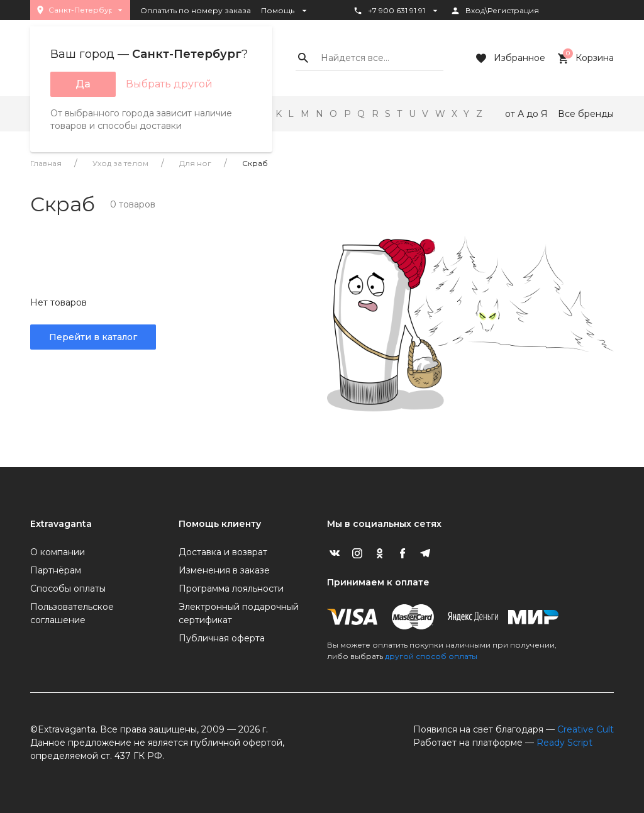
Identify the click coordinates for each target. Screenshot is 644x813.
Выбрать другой (169, 84)
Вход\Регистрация (495, 11)
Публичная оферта (222, 638)
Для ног (195, 163)
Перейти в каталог (93, 337)
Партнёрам (56, 570)
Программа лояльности (231, 589)
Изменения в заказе (224, 570)
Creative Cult (586, 729)
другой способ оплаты (431, 656)
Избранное (509, 58)
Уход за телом (120, 163)
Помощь (285, 11)
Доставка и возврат (223, 552)
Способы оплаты (68, 589)
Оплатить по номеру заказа (196, 10)
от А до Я (526, 114)
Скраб (255, 163)
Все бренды (586, 114)
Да (83, 84)
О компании (58, 552)
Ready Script (564, 743)
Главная (46, 163)
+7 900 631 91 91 (397, 11)
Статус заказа (387, 32)
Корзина (585, 58)
